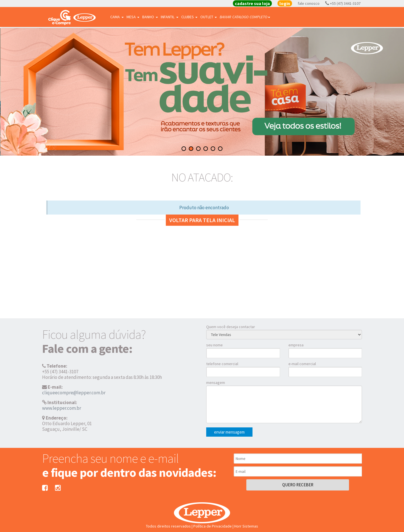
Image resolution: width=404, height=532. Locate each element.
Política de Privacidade (213, 526)
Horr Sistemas (246, 526)
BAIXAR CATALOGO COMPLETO (245, 17)
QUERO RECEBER (298, 485)
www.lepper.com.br (62, 408)
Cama (117, 17)
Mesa (133, 17)
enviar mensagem (229, 432)
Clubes (190, 17)
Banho (150, 17)
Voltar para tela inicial (202, 220)
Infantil (170, 17)
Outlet (209, 17)
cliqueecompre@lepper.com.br (74, 393)
